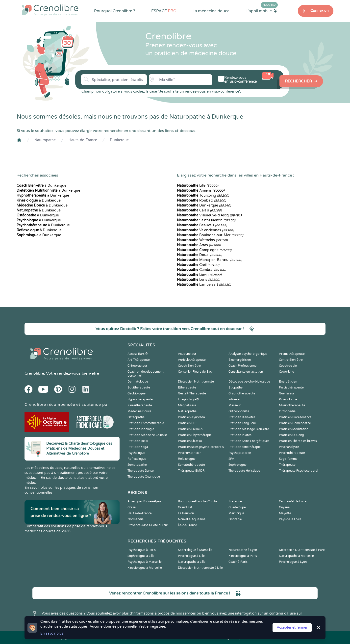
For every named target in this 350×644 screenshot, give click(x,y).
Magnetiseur (187, 405)
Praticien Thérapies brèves (298, 441)
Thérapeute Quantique (144, 477)
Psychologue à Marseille (145, 562)
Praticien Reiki (138, 441)
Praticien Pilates (240, 435)
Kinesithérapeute (140, 405)
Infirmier (235, 399)
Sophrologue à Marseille (195, 550)
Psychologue (136, 453)
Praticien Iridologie (141, 429)
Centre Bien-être (291, 360)
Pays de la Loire (290, 519)
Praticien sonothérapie (245, 447)
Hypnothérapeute (140, 399)
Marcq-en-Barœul (210, 260)
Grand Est (185, 507)
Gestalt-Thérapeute (192, 393)
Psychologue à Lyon (293, 562)
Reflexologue (137, 459)
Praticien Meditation (294, 429)
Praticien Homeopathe (295, 423)
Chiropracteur (137, 366)
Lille (198, 186)
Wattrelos (202, 240)
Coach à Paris (238, 562)
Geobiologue (137, 393)
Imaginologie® (188, 399)
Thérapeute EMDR (191, 471)
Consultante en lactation (246, 372)
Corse (132, 507)
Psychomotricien (190, 453)
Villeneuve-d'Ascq (209, 215)
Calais (199, 210)
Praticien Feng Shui (242, 423)
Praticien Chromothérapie (146, 423)
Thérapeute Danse (141, 471)
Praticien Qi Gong (291, 435)
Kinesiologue (288, 399)
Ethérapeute (187, 387)
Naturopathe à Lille (192, 562)
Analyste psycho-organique (248, 354)
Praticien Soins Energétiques (249, 441)
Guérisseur (287, 393)
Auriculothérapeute (192, 360)
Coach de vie (288, 366)
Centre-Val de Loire (293, 501)
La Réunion (186, 513)
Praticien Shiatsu (190, 441)
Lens (199, 280)
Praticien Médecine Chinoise (148, 435)
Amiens (201, 191)
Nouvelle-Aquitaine (192, 519)
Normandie (136, 519)
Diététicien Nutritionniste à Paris (302, 550)
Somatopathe (137, 465)
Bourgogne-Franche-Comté (198, 501)
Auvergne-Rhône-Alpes (144, 501)
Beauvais (202, 225)
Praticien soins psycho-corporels (201, 447)
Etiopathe (236, 387)
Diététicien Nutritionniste (196, 382)
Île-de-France (187, 525)
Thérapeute (287, 465)
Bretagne (235, 501)
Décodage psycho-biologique (249, 382)
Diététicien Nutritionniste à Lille (200, 568)
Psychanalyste (289, 447)
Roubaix (201, 200)
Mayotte (285, 513)
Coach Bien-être (189, 366)
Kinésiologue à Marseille (145, 568)
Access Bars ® (138, 354)
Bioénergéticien (240, 360)
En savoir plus (52, 633)
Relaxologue (187, 459)
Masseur (235, 405)
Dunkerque (119, 140)
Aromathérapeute (292, 354)
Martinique (236, 513)
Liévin (199, 275)
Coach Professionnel (243, 366)
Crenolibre (34, 373)
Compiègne (204, 250)
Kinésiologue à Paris (243, 556)
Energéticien (288, 382)
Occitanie (235, 519)
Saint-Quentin (206, 220)
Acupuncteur (187, 354)
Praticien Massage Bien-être (249, 429)
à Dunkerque (41, 186)
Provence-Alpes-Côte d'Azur (148, 525)
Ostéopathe (136, 417)
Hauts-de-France (83, 140)
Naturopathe (45, 140)
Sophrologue (237, 465)
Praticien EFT (187, 423)
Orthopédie (287, 411)
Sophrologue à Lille (141, 556)
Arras (199, 245)
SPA (231, 459)
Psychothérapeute (292, 453)
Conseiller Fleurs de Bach (196, 372)
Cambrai (201, 270)
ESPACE (164, 11)
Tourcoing (203, 195)
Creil (198, 265)
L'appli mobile (262, 11)
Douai (200, 255)
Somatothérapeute (191, 465)
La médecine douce (211, 11)
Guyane (284, 507)
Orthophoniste (239, 411)
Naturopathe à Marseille (296, 556)
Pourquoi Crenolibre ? (115, 11)
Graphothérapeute (242, 393)
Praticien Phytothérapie (195, 435)
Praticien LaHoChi (191, 429)
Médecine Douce (139, 411)
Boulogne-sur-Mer (210, 235)
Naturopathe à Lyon (243, 550)
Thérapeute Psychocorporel (299, 471)
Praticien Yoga (138, 447)
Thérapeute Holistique (244, 471)
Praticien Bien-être (242, 417)
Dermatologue (138, 382)
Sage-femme (288, 459)
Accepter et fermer (292, 628)
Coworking (287, 372)
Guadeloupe (237, 507)
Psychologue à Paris (142, 550)
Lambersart (204, 285)
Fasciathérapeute (291, 387)
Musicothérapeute (292, 405)
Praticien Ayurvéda (191, 417)
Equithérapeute (139, 387)
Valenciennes (205, 230)
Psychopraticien (240, 453)
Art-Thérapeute (139, 360)
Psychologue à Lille (191, 556)
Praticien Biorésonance (295, 417)
